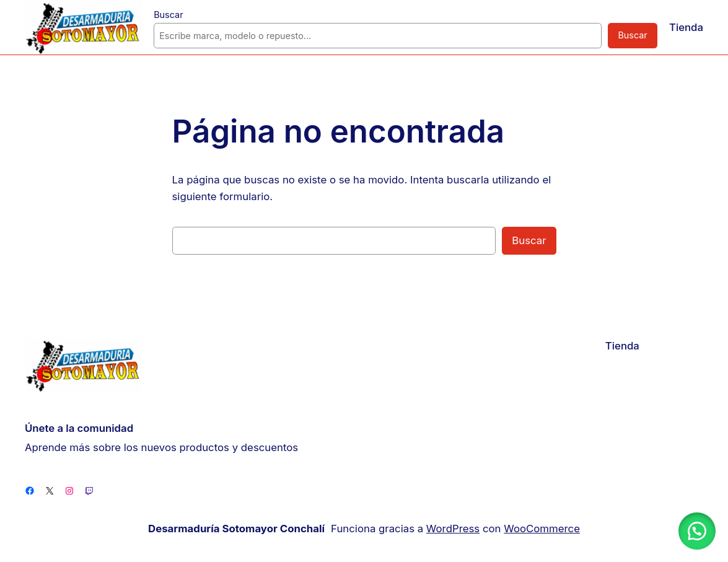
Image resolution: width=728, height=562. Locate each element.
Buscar (168, 14)
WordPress (452, 528)
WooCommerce (536, 528)
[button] (697, 531)
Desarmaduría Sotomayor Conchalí (243, 529)
